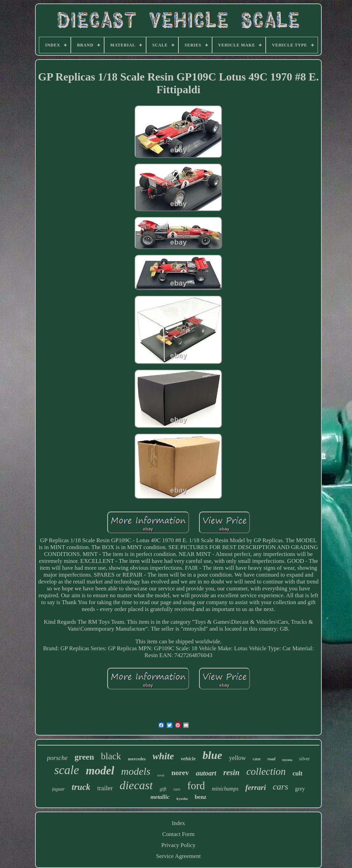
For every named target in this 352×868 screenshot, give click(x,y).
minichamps (225, 789)
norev (180, 773)
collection (266, 771)
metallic (160, 797)
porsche (57, 758)
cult (298, 773)
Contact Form (178, 834)
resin (231, 773)
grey (300, 789)
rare (177, 789)
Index (179, 823)
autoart (206, 773)
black (111, 756)
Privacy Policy (178, 845)
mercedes (137, 759)
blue (212, 755)
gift (163, 789)
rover (161, 775)
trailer (105, 788)
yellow (237, 758)
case (257, 759)
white (163, 756)
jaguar (58, 789)
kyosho (182, 799)
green (84, 757)
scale (67, 770)
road (271, 759)
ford (196, 786)
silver (304, 759)
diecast (136, 785)
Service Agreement (178, 856)
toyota (287, 760)
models (136, 771)
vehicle (188, 759)
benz (200, 797)
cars (281, 787)
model (100, 771)
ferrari (256, 787)
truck (81, 787)
